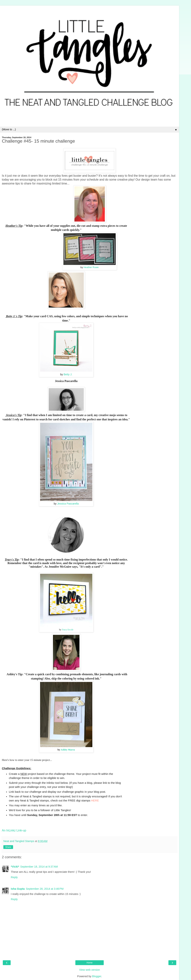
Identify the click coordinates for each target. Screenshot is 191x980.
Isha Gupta (18, 889)
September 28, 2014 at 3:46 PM (45, 889)
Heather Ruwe (91, 267)
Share (8, 847)
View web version (90, 970)
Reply (14, 877)
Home (90, 963)
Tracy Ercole (68, 630)
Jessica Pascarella (68, 504)
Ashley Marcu (68, 750)
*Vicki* (15, 867)
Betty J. (68, 374)
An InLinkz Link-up (14, 830)
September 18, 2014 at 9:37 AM (39, 867)
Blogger (97, 976)
